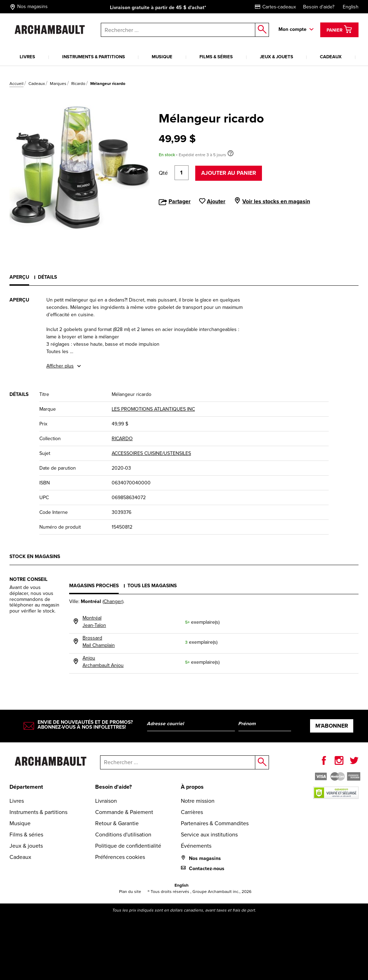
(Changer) (113, 601)
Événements (196, 846)
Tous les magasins (152, 586)
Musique (162, 57)
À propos (192, 787)
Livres (27, 57)
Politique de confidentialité (128, 846)
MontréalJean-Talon (94, 622)
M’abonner (332, 726)
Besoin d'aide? (319, 7)
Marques (58, 84)
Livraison (106, 801)
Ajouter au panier (229, 173)
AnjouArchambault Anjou (103, 662)
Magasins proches (94, 586)
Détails (47, 277)
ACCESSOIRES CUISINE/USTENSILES (151, 453)
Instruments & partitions (94, 57)
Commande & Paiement (124, 812)
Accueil (17, 84)
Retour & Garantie (117, 823)
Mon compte (293, 29)
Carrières (192, 812)
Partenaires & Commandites (215, 823)
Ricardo (78, 84)
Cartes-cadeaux (275, 7)
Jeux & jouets (277, 57)
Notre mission (198, 801)
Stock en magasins (35, 557)
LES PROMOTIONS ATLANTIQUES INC (153, 409)
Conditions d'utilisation (123, 835)
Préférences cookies (120, 857)
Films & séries (216, 57)
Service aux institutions (209, 835)
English (351, 7)
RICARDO (122, 439)
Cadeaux (331, 57)
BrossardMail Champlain (99, 642)
